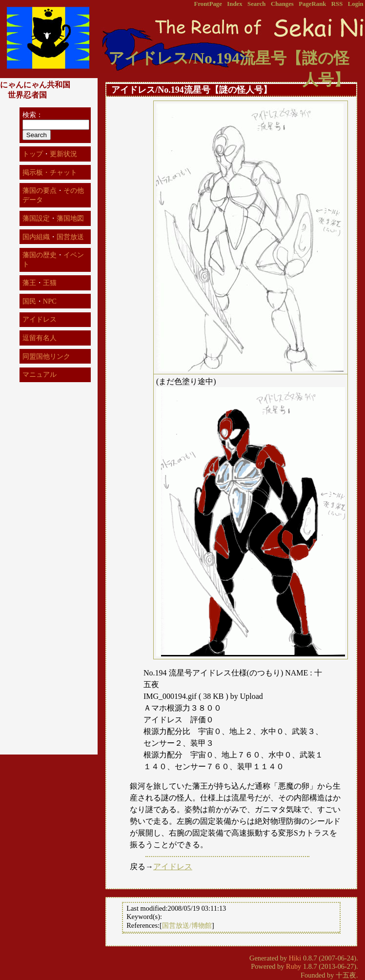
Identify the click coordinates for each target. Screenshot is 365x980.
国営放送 (70, 237)
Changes (282, 4)
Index (234, 4)
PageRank (312, 4)
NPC (50, 301)
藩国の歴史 (40, 255)
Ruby (294, 966)
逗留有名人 (40, 338)
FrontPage (208, 4)
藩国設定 (36, 218)
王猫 (50, 283)
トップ (33, 154)
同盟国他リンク (46, 356)
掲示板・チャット (50, 172)
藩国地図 (70, 218)
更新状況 (63, 154)
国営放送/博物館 (187, 925)
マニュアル (40, 374)
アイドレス (173, 867)
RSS (337, 4)
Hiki (295, 958)
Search (256, 4)
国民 (29, 301)
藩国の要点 (40, 190)
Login (356, 4)
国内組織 (36, 237)
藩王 (29, 283)
